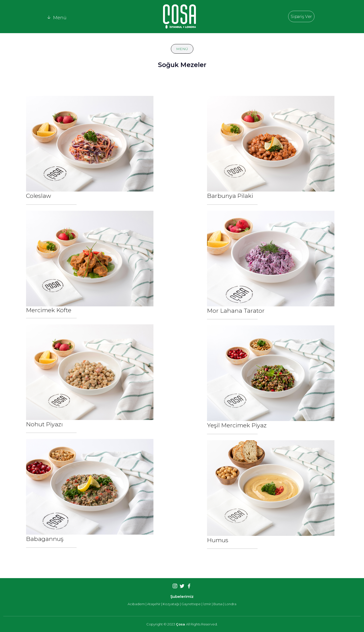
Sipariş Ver (301, 16)
